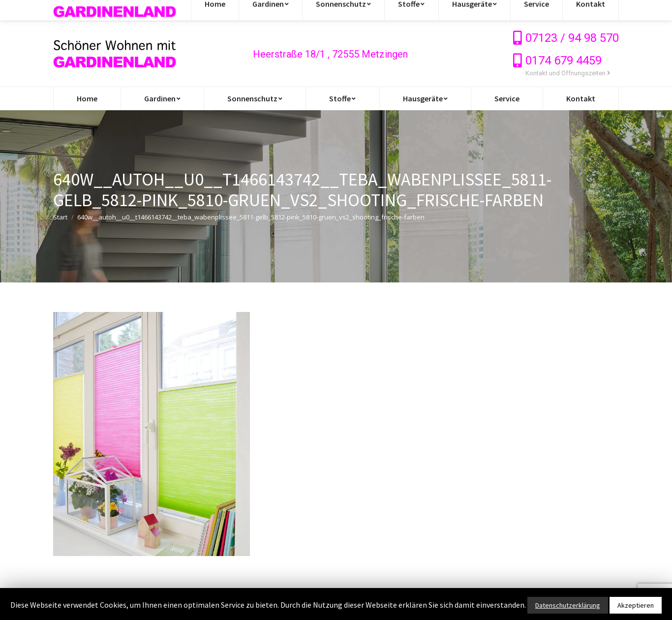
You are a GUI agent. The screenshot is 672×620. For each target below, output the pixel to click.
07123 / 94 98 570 (572, 38)
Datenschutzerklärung (568, 605)
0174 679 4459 (564, 61)
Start (60, 217)
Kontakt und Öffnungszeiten (568, 73)
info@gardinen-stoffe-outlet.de (114, 11)
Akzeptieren (636, 605)
